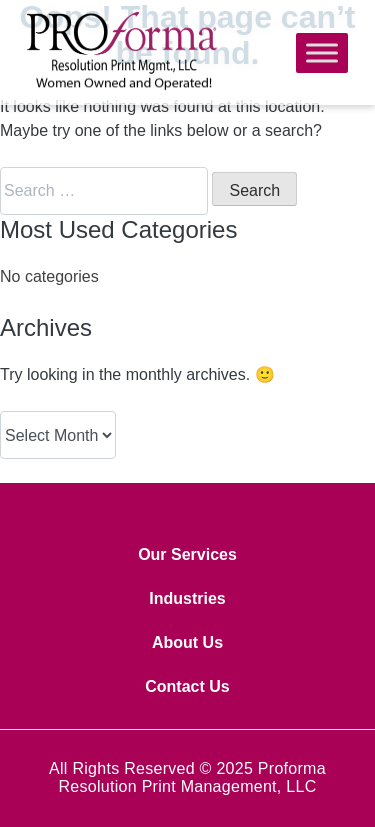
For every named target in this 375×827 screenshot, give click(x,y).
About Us (187, 642)
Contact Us (187, 686)
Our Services (187, 554)
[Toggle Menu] (322, 52)
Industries (187, 598)
